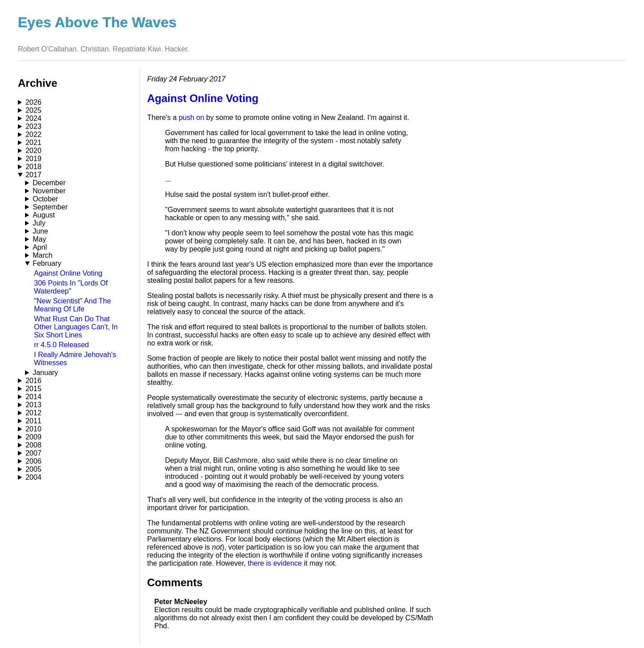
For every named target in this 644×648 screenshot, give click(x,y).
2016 (34, 381)
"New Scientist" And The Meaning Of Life (72, 305)
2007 (34, 453)
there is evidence (275, 563)
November (49, 191)
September (50, 207)
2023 (34, 126)
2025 (34, 110)
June (40, 231)
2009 (34, 437)
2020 (34, 151)
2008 (34, 445)
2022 (34, 134)
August (44, 215)
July (39, 223)
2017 (34, 175)
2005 (34, 469)
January (45, 373)
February (47, 263)
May (39, 239)
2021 (34, 143)
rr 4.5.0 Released (61, 345)
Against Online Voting (68, 273)
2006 (34, 461)
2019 (34, 159)
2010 (34, 429)
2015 (34, 389)
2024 (34, 118)
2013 (34, 405)
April (40, 247)
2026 (34, 102)
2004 (34, 477)
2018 (34, 167)
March (42, 255)
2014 (34, 397)
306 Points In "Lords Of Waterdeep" (71, 287)
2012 (34, 413)
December (49, 183)
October (45, 199)
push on (192, 117)
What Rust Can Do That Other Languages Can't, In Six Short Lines (76, 327)
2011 (34, 421)
